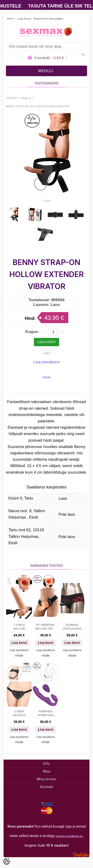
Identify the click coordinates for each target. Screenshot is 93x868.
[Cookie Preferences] (7, 861)
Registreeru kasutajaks (49, 19)
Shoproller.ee (81, 855)
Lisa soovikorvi (47, 362)
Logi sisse (24, 19)
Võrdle (46, 377)
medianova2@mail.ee (69, 836)
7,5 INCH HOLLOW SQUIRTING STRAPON (19, 627)
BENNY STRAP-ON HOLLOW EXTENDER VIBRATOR (38, 106)
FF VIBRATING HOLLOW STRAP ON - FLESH (46, 627)
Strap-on (26, 98)
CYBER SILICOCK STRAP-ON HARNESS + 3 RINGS (19, 714)
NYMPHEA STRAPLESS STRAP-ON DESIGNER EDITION (46, 714)
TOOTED (11, 98)
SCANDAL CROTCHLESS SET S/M (72, 627)
